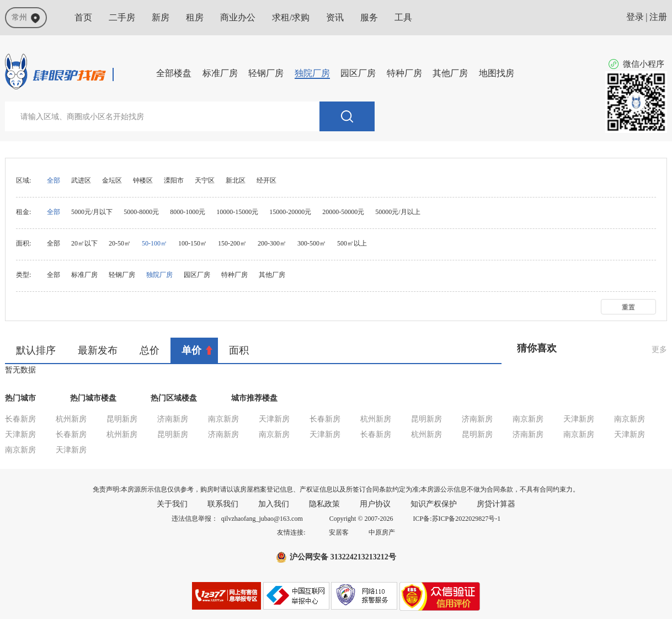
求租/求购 (291, 17)
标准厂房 (220, 73)
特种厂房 (404, 73)
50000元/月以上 (398, 212)
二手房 (122, 17)
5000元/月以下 (92, 212)
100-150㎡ (193, 243)
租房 (195, 17)
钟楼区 (143, 180)
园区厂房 (358, 73)
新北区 (236, 180)
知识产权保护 (434, 504)
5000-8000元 (141, 212)
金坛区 (112, 180)
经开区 (266, 180)
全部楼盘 (174, 73)
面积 (239, 350)
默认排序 (36, 350)
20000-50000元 (343, 212)
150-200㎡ (232, 243)
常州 (26, 18)
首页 (83, 17)
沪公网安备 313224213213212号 (343, 557)
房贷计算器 (496, 504)
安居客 (339, 532)
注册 (658, 17)
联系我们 (223, 504)
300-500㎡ (312, 243)
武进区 (81, 180)
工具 (403, 17)
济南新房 (173, 419)
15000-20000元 (290, 212)
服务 (369, 17)
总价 (150, 350)
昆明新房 (122, 419)
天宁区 (205, 180)
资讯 (335, 17)
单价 (191, 350)
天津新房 (274, 419)
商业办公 (238, 17)
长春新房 (20, 419)
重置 (628, 307)
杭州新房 (71, 419)
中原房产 (382, 532)
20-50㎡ (120, 243)
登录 (635, 17)
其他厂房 (450, 73)
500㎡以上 (352, 243)
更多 (659, 349)
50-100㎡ (154, 243)
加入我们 (274, 504)
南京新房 (223, 419)
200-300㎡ (272, 243)
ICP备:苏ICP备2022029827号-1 (457, 519)
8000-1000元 (188, 212)
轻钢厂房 (266, 73)
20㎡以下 (84, 243)
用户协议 (375, 504)
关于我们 (172, 504)
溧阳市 (174, 180)
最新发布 (98, 350)
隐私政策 (324, 504)
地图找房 (497, 73)
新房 (161, 17)
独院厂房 (312, 73)
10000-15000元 (237, 212)
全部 (54, 180)
